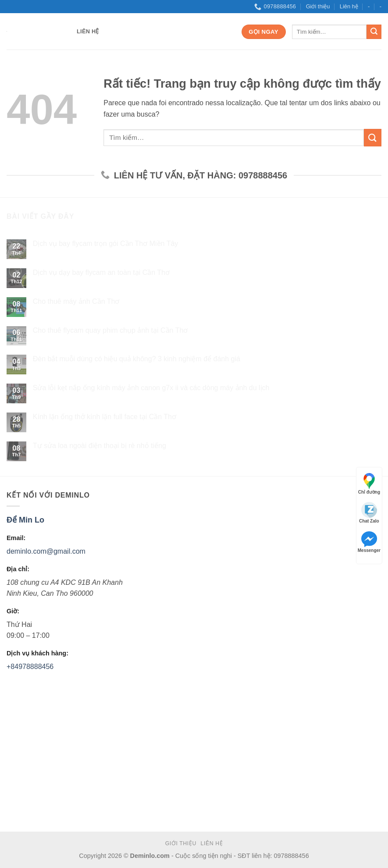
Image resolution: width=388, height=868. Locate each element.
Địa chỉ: (18, 569)
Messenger (369, 542)
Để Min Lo (25, 520)
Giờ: (13, 611)
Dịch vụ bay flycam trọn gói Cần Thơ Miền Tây (106, 244)
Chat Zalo (369, 513)
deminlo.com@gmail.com (46, 552)
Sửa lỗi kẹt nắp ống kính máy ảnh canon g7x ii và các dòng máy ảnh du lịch (151, 388)
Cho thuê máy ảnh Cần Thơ (76, 301)
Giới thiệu (318, 6)
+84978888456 (30, 667)
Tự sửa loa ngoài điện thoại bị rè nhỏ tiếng (100, 446)
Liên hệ (349, 6)
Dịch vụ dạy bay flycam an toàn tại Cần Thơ (101, 272)
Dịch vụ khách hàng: (37, 653)
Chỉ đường (369, 484)
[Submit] (374, 32)
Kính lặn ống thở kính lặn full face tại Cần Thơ (105, 417)
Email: (16, 538)
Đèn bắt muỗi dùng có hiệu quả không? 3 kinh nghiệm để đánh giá (137, 359)
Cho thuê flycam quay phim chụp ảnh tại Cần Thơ (110, 330)
